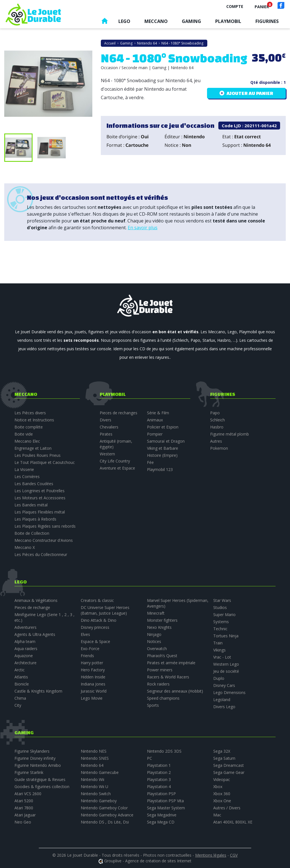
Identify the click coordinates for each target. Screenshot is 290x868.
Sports (153, 705)
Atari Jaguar (25, 815)
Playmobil (228, 21)
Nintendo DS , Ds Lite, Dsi (105, 822)
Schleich (217, 420)
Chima (20, 698)
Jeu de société (226, 671)
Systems (221, 622)
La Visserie (24, 469)
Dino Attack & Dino (99, 620)
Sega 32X (222, 751)
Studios (220, 607)
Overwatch (157, 649)
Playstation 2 (159, 772)
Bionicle (22, 684)
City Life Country (115, 461)
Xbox (218, 787)
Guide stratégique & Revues (40, 779)
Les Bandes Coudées (34, 484)
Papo (215, 413)
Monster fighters (162, 620)
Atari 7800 (24, 808)
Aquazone (24, 656)
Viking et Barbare (163, 448)
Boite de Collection (32, 533)
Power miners (160, 670)
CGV (234, 855)
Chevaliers (109, 427)
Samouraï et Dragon (166, 441)
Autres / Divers (227, 808)
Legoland (222, 700)
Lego (124, 21)
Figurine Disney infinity (35, 758)
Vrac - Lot (222, 657)
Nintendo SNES (95, 758)
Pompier (155, 434)
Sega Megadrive (162, 815)
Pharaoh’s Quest (162, 656)
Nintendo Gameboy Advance (107, 815)
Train (218, 643)
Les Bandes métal (31, 505)
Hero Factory (93, 670)
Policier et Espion (163, 427)
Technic (220, 629)
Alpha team (25, 641)
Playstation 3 (159, 779)
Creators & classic (97, 600)
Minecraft (156, 613)
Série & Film (158, 413)
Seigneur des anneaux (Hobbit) (175, 691)
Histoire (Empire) (162, 455)
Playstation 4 (159, 787)
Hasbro (217, 427)
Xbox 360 (222, 794)
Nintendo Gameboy (99, 801)
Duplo (219, 678)
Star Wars (222, 600)
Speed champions (163, 698)
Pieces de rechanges (119, 413)
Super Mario (224, 615)
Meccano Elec (27, 441)
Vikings (219, 650)
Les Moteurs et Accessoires (40, 498)
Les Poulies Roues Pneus (38, 455)
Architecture (25, 663)
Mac (217, 815)
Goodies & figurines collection (42, 787)
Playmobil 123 (160, 469)
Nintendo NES (94, 751)
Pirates (106, 434)
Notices (154, 641)
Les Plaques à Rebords (35, 519)
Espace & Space (95, 641)
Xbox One (222, 801)
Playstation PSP (161, 794)
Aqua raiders (26, 649)
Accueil (105, 22)
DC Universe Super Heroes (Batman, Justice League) (105, 610)
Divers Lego (224, 707)
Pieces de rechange (32, 607)
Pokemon (219, 448)
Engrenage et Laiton (33, 448)
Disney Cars (224, 685)
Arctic (20, 670)
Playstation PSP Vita (165, 801)
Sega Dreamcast (229, 765)
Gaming (191, 21)
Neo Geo (23, 822)
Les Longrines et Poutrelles (40, 491)
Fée (150, 462)
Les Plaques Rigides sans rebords (45, 526)
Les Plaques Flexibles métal (40, 512)
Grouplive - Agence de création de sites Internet (148, 861)
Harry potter (92, 663)
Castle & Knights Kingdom (38, 691)
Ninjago (154, 634)
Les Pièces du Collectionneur (41, 554)
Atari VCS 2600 (28, 794)
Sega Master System (166, 808)
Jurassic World (94, 691)
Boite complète (29, 427)
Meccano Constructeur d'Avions (44, 540)
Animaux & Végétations (36, 600)
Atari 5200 (24, 801)
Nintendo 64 (92, 765)
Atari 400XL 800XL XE (233, 822)
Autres (216, 441)
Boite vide (24, 434)
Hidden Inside (93, 677)
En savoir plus (143, 228)
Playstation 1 (159, 765)
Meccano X (25, 547)
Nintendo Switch (96, 794)
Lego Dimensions (229, 692)
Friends (87, 656)
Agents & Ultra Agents (35, 634)
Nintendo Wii (92, 779)
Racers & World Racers (168, 677)
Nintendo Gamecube (100, 772)
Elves (85, 634)
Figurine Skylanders (32, 751)
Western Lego (226, 664)
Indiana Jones (93, 684)
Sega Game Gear (229, 772)
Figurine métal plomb (230, 434)
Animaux (155, 420)
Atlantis (21, 677)
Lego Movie (92, 698)
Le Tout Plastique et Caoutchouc (45, 462)
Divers (105, 420)
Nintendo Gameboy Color (104, 808)
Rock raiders (158, 684)
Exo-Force (90, 649)
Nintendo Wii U (94, 787)
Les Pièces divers (30, 413)
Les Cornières (27, 477)
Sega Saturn (224, 758)
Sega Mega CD (161, 822)
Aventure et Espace (117, 468)
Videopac (222, 779)
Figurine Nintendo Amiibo (38, 765)
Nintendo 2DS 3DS (164, 751)
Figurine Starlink (29, 772)
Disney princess (95, 627)
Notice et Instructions (34, 420)
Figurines (267, 21)
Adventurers (25, 627)
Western (107, 454)
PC (150, 758)
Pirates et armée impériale (171, 663)
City (18, 705)
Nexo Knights (159, 627)
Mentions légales (211, 855)
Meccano (156, 21)
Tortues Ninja (226, 636)
